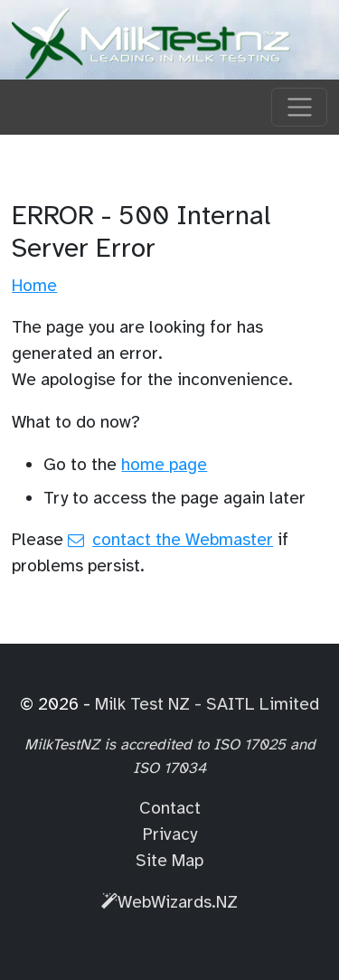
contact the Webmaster (183, 540)
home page (164, 465)
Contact (170, 808)
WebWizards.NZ (169, 902)
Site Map (169, 861)
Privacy (170, 834)
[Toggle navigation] (299, 108)
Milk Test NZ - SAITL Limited (207, 704)
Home (34, 286)
